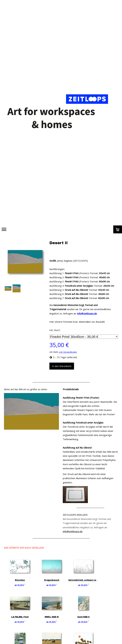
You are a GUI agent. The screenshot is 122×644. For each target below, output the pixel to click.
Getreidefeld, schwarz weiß (86, 580)
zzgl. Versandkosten (68, 352)
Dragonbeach (53, 580)
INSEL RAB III (53, 617)
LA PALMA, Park (20, 617)
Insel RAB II (86, 617)
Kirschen (20, 580)
